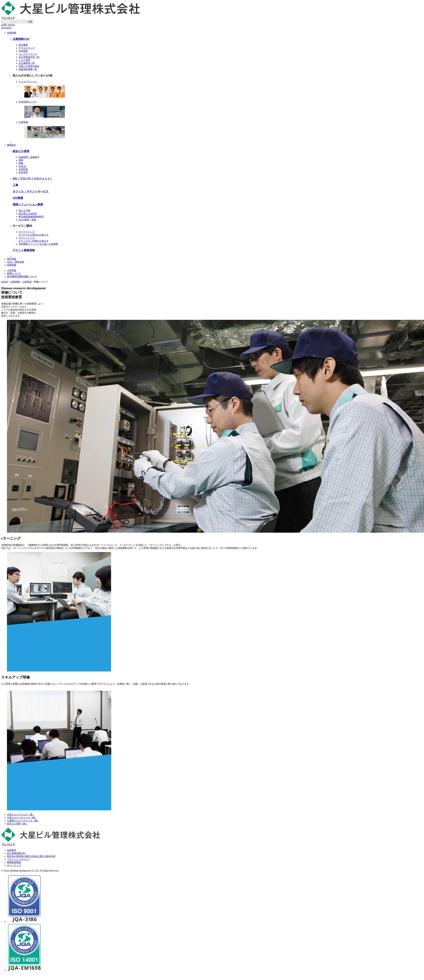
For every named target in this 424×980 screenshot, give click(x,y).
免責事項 (12, 850)
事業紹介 (12, 145)
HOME (5, 282)
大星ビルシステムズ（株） (21, 815)
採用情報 (12, 265)
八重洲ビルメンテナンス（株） (23, 821)
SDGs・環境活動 (15, 262)
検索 (30, 22)
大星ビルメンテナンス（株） (22, 818)
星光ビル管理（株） (17, 824)
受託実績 (12, 259)
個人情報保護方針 (16, 853)
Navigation (6, 28)
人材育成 (27, 282)
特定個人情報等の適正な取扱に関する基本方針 (31, 856)
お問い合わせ (8, 25)
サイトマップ (14, 865)
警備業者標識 (14, 862)
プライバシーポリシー (19, 859)
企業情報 (12, 33)
